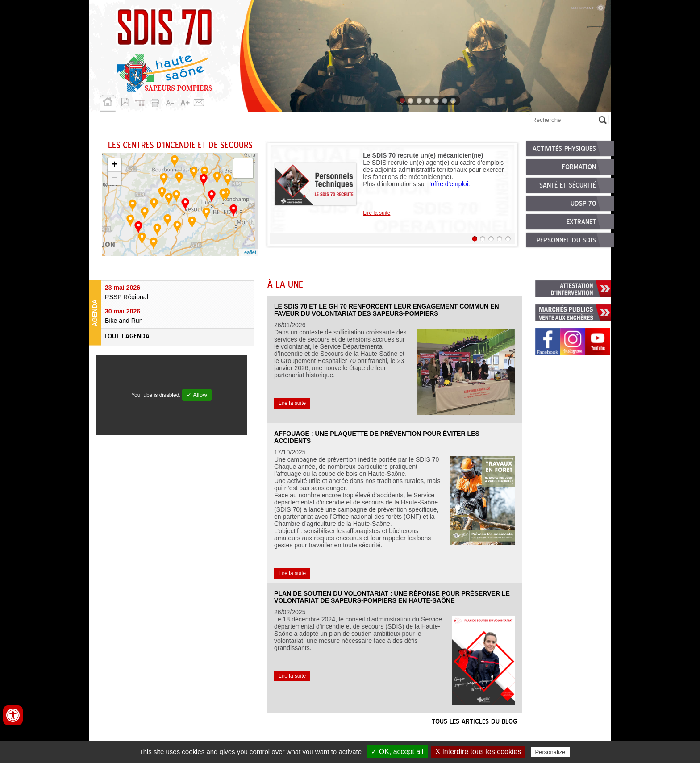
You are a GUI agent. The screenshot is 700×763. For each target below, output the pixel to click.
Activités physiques (564, 149)
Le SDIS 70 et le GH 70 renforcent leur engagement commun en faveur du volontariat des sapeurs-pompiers (387, 310)
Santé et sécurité (568, 186)
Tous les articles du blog (475, 722)
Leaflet (249, 252)
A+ (185, 101)
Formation (579, 167)
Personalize (550, 752)
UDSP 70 (583, 204)
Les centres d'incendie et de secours (180, 146)
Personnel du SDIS (566, 241)
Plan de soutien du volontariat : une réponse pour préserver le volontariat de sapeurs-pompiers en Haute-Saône (392, 597)
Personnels (243, 121)
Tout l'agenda (127, 337)
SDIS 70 (104, 121)
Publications (445, 121)
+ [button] (115, 165)
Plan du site (142, 101)
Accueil (108, 103)
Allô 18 (489, 121)
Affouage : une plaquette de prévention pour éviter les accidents (377, 437)
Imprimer (156, 101)
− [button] (115, 179)
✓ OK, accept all (397, 752)
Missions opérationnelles (170, 121)
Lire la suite (377, 213)
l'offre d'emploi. (449, 184)
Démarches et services (375, 121)
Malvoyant (588, 7)
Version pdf (128, 101)
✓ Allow (197, 395)
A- (171, 101)
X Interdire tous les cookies (478, 752)
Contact (199, 101)
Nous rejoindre (300, 121)
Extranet (581, 223)
